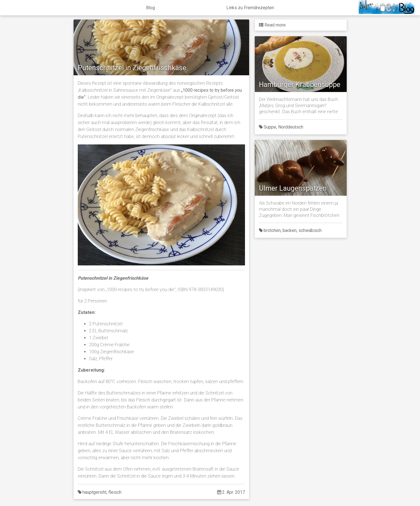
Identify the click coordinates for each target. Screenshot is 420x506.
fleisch (115, 492)
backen (290, 230)
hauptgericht (94, 492)
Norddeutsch (291, 127)
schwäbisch (310, 230)
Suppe (270, 127)
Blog (150, 8)
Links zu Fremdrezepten (250, 8)
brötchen (272, 230)
